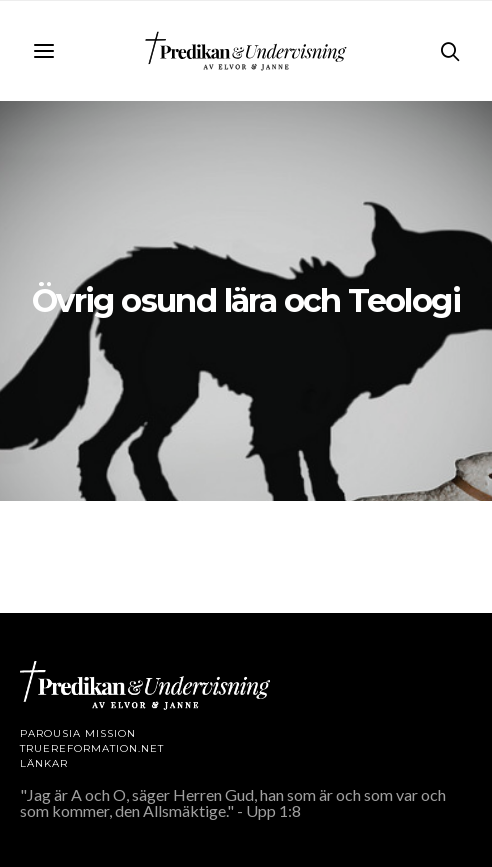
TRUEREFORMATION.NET (92, 748)
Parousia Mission (78, 733)
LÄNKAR (44, 763)
